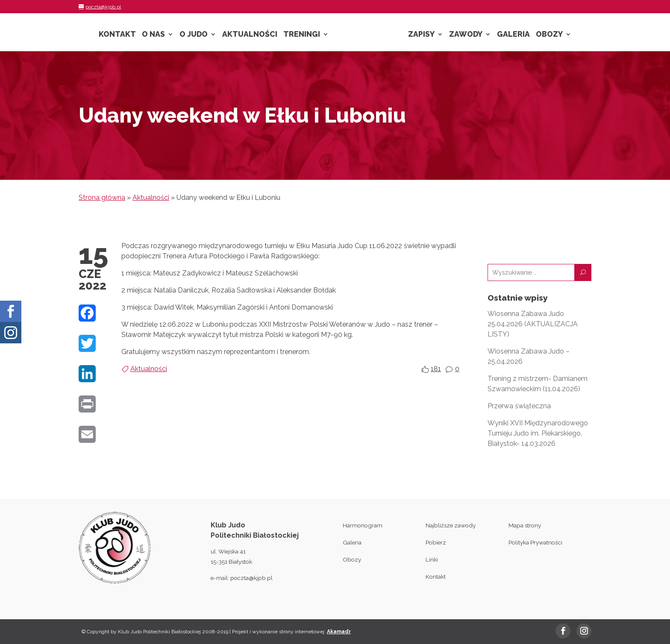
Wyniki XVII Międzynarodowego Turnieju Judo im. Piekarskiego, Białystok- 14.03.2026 (538, 433)
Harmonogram (363, 525)
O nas (153, 35)
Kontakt (117, 35)
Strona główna (102, 198)
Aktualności (250, 35)
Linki (432, 559)
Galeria (513, 35)
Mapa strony (525, 525)
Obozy (549, 35)
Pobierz (436, 542)
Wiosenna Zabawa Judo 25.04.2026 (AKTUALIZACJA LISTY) (533, 324)
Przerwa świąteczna (519, 406)
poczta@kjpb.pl (251, 578)
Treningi (302, 35)
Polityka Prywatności (535, 542)
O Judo (194, 35)
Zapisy (421, 35)
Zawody (466, 35)
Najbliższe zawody (451, 525)
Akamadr (339, 632)
